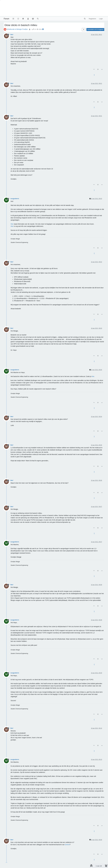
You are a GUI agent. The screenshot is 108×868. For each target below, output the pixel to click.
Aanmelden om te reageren (95, 30)
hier (93, 376)
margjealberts (15, 199)
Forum (6, 19)
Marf (12, 35)
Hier (12, 224)
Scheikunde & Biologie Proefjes (17, 29)
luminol (67, 845)
